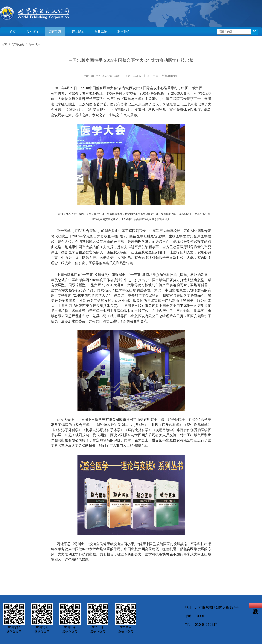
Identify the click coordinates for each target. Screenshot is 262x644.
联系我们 (123, 32)
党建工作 (101, 32)
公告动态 (34, 45)
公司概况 (32, 32)
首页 (13, 32)
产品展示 (78, 32)
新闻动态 (55, 32)
